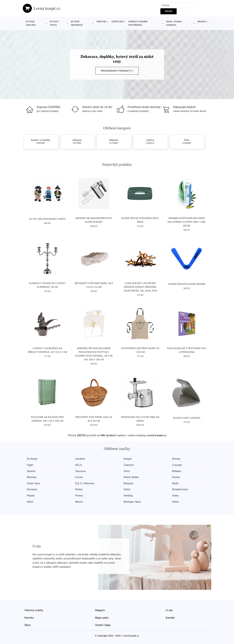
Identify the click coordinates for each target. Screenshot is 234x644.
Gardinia (80, 459)
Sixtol (127, 489)
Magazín (100, 610)
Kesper (128, 459)
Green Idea (33, 483)
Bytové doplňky (31, 23)
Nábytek (101, 22)
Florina (176, 477)
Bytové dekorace (77, 23)
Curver (79, 477)
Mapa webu (102, 618)
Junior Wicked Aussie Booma (187, 284)
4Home (176, 459)
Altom (30, 502)
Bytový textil (54, 23)
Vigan (30, 465)
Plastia (31, 496)
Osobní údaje (103, 625)
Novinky (29, 618)
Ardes (175, 496)
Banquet (128, 483)
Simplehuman (180, 489)
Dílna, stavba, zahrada (174, 23)
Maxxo (79, 502)
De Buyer (32, 459)
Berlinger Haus (132, 502)
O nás (169, 610)
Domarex (32, 489)
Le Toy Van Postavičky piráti (47, 219)
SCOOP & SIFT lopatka (187, 418)
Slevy (28, 625)
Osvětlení (117, 22)
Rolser (79, 489)
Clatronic (129, 465)
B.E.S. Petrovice (85, 483)
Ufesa (175, 502)
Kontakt (170, 618)
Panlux (79, 496)
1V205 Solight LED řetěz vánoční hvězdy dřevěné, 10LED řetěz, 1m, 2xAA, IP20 (140, 287)
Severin (31, 471)
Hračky (202, 22)
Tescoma (80, 471)
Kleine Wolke (131, 477)
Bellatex (177, 471)
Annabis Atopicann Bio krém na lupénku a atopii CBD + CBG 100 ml (187, 222)
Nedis (175, 483)
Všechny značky (34, 610)
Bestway (32, 477)
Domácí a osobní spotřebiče (138, 23)
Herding (128, 496)
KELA (79, 465)
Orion (127, 471)
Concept (177, 465)
